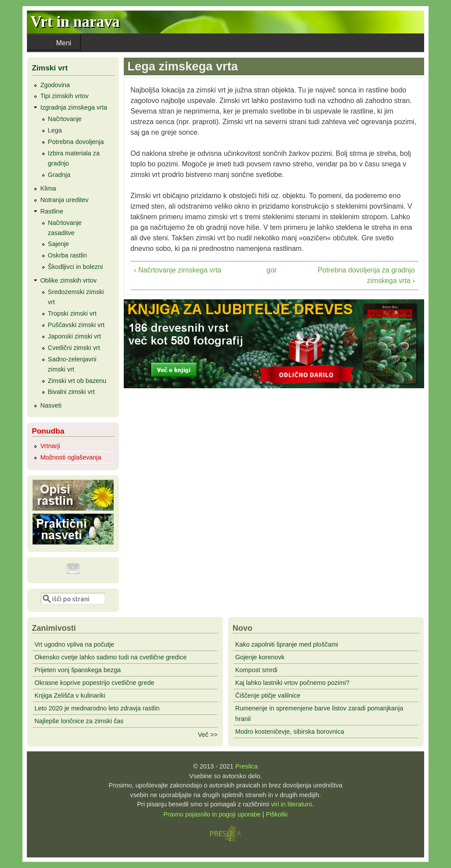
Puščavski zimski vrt (76, 325)
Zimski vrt (50, 68)
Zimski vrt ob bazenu (77, 381)
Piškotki (277, 814)
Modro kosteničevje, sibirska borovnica (290, 732)
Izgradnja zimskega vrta (74, 107)
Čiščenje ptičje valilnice (268, 695)
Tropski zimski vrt (72, 313)
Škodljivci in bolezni (76, 267)
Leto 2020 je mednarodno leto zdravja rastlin (97, 708)
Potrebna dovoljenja (76, 142)
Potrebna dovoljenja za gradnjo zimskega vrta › (366, 275)
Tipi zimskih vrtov (64, 96)
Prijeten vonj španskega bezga (78, 670)
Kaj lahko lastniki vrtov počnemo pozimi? (292, 683)
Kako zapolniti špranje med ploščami (287, 644)
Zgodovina (55, 85)
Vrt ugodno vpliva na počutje (74, 644)
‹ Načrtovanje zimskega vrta (177, 270)
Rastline (52, 211)
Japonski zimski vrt (75, 336)
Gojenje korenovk (260, 657)
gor (272, 270)
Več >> (208, 735)
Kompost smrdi (256, 670)
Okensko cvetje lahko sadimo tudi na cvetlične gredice (111, 657)
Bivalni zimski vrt (71, 392)
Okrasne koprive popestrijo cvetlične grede (94, 683)
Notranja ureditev (64, 200)
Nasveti (51, 405)
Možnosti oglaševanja (70, 457)
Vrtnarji (50, 446)
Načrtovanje (65, 119)
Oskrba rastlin (68, 255)
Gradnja (59, 175)
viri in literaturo (292, 804)
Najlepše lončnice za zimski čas (79, 721)
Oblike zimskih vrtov (68, 280)
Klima (48, 188)
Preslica (246, 766)
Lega (55, 130)
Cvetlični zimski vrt (74, 348)
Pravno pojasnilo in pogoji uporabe (212, 814)
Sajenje (59, 244)
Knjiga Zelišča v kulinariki (70, 695)
